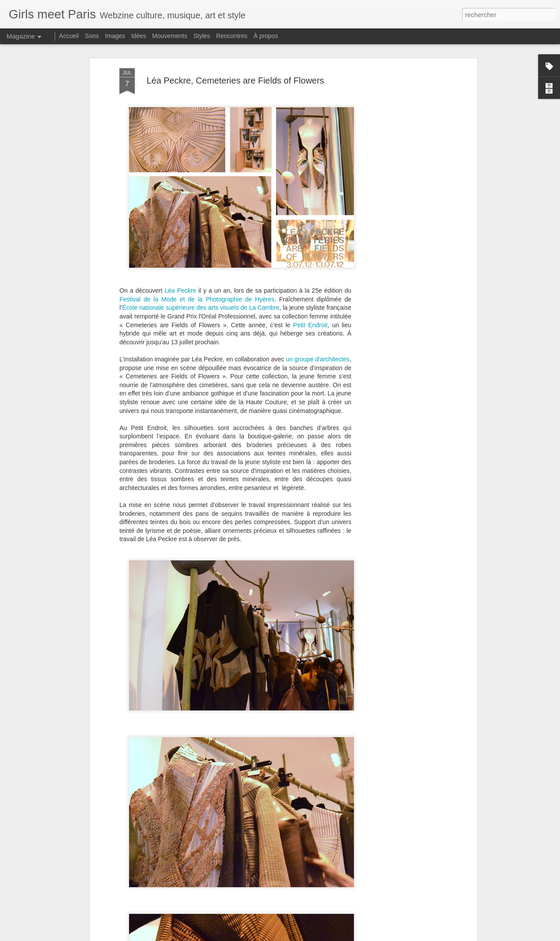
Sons (92, 36)
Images (115, 36)
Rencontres (232, 36)
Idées (139, 36)
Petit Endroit (310, 262)
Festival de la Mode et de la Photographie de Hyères (197, 236)
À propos (266, 36)
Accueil (69, 36)
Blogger (338, 936)
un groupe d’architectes (318, 296)
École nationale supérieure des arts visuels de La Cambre (201, 245)
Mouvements (170, 36)
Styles (202, 36)
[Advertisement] (399, 143)
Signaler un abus (367, 936)
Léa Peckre (180, 228)
